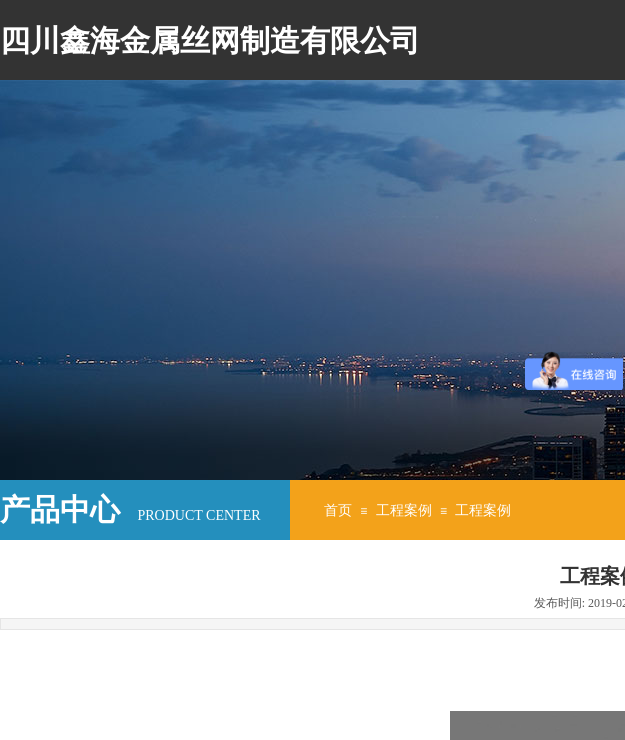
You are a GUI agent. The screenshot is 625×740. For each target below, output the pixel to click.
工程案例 (404, 510)
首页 (338, 510)
